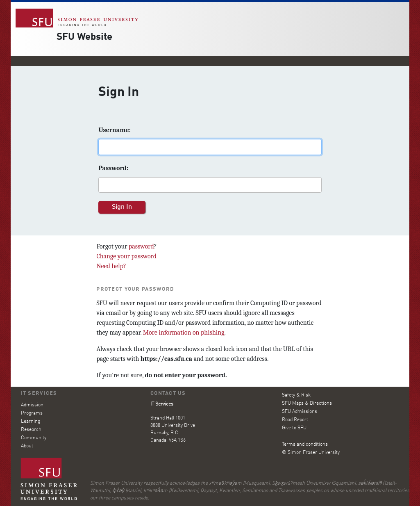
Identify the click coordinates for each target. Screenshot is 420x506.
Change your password (126, 256)
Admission (32, 405)
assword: (113, 168)
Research (31, 430)
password (141, 246)
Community (34, 438)
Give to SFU (294, 428)
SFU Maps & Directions (307, 403)
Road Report (295, 420)
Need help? (111, 266)
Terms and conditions (305, 444)
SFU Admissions (300, 412)
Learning (31, 422)
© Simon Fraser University (311, 453)
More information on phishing (184, 333)
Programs (32, 413)
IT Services (39, 393)
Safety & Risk (296, 395)
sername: (115, 130)
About (27, 446)
